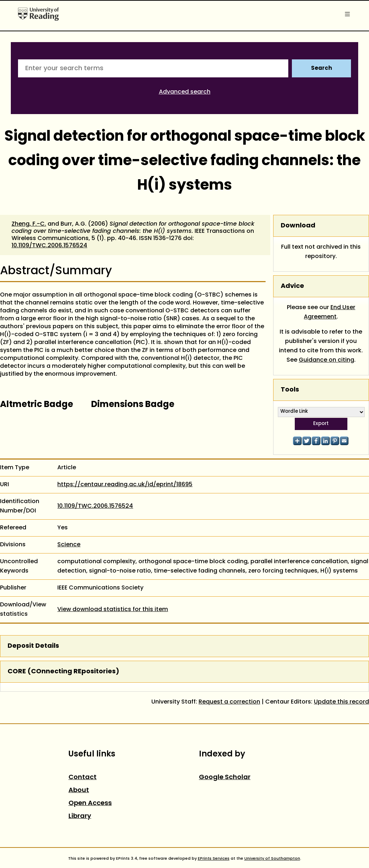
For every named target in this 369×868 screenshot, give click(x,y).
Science (69, 545)
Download (298, 226)
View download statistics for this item (113, 610)
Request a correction (229, 702)
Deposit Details (33, 646)
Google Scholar (225, 777)
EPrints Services (214, 859)
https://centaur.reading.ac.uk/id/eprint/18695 (125, 485)
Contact (83, 777)
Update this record (341, 702)
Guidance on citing (326, 360)
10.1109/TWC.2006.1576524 (49, 246)
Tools (290, 390)
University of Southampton (272, 859)
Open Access (90, 803)
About (79, 790)
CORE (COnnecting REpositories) (63, 672)
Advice (292, 286)
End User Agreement (330, 312)
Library (80, 816)
